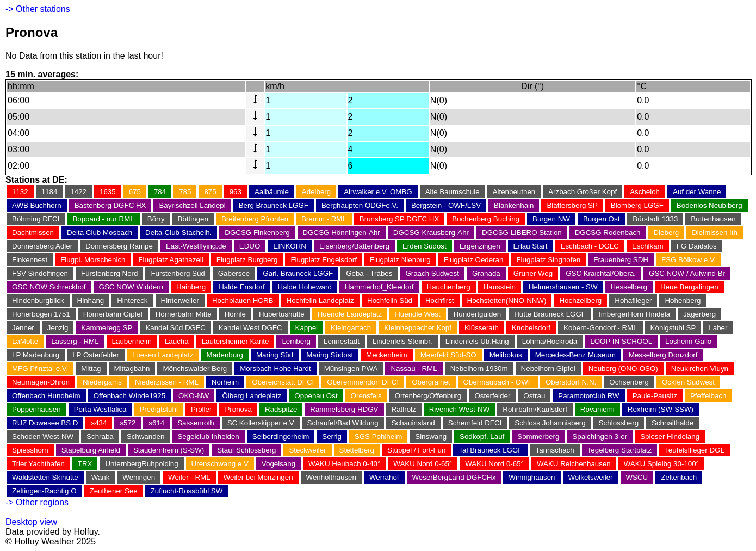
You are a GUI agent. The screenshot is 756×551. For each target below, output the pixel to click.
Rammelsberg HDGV (344, 409)
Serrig (332, 437)
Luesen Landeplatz (163, 355)
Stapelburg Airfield (91, 450)
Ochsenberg (629, 382)
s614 (156, 423)
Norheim (225, 382)
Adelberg (316, 192)
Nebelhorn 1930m (479, 369)
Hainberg (191, 287)
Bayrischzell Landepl (192, 205)
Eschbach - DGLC (590, 246)
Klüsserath (482, 328)
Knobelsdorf (531, 328)
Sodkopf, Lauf (482, 437)
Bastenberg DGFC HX (110, 205)
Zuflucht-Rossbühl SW (187, 491)
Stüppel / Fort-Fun (416, 450)
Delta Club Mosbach (100, 233)
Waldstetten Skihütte (45, 477)
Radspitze (281, 409)
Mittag (91, 369)
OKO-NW (194, 396)
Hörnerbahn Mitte (184, 314)
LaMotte (25, 341)
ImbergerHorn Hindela (634, 314)
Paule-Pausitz (655, 396)
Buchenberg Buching (486, 219)
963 (236, 192)
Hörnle (235, 314)
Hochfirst (440, 301)
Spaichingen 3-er (600, 437)
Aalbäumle (272, 192)
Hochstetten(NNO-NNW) (507, 301)
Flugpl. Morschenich (93, 260)
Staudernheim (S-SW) (169, 450)
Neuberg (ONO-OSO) (623, 369)
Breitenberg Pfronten (255, 219)
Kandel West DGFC (250, 328)
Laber (718, 328)
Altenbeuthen (514, 192)
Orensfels (366, 396)
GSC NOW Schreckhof (49, 287)
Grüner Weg (533, 273)
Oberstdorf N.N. (571, 382)
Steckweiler (307, 450)
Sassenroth (196, 423)
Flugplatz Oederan (474, 260)
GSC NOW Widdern (131, 287)
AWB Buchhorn (37, 205)
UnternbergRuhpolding (141, 464)
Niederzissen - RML (167, 382)
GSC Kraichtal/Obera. (601, 273)
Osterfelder (492, 396)
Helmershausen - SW (563, 287)
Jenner (23, 328)
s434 (99, 423)
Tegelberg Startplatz (620, 450)
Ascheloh (645, 192)
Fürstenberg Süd (178, 273)
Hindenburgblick (38, 301)
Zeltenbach (679, 477)
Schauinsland (413, 423)
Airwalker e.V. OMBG (378, 192)
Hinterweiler (180, 301)
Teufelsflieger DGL (695, 450)
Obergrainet (431, 382)
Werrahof (384, 477)
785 (185, 192)
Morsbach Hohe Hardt (275, 369)
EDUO (250, 246)
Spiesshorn (30, 450)
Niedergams (102, 382)
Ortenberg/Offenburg (428, 396)
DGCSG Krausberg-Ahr (431, 233)
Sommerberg (538, 437)
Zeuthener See (114, 491)
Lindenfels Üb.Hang (477, 341)
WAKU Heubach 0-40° (344, 464)
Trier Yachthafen (38, 464)
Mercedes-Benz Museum (575, 355)
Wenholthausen (331, 477)
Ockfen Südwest (688, 382)
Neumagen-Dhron (41, 382)
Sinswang (431, 437)
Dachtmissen (33, 233)
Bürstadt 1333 (655, 219)
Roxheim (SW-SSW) (661, 409)
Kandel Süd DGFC (175, 328)
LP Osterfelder (96, 355)
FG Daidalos (697, 246)
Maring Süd (275, 355)
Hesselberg (629, 287)
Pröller (202, 409)
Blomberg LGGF (637, 205)
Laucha (177, 341)
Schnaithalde (673, 423)
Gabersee (234, 273)
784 (160, 192)
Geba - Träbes (369, 273)
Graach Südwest (432, 273)
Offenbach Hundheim (46, 396)
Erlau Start (531, 246)
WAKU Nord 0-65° (423, 464)
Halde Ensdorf (241, 287)
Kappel (307, 328)
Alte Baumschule (453, 192)
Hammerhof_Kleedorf (379, 287)
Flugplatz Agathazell (171, 260)
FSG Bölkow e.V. (689, 260)
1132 (20, 192)
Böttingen (193, 219)
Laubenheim (132, 341)
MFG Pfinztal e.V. (40, 369)
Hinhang (91, 301)
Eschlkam (648, 246)
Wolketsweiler (591, 477)
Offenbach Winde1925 (129, 396)
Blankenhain (514, 205)
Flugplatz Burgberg (247, 260)
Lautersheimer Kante (236, 341)
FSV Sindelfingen (40, 273)
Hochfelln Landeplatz (320, 301)
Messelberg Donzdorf (663, 355)
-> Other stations (38, 9)
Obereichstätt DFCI (283, 382)
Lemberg (296, 341)
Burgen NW (551, 219)
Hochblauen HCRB (243, 301)
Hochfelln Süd (390, 301)
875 (210, 192)
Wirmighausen (532, 477)
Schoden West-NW (43, 437)
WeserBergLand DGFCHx (454, 477)
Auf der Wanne (697, 192)
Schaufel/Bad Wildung (343, 423)
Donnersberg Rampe (119, 246)
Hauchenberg (449, 287)
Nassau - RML (414, 369)
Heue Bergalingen (689, 287)
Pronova (238, 409)
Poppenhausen (36, 409)
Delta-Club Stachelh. (178, 233)
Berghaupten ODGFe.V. (360, 205)
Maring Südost (330, 355)
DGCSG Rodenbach (608, 233)
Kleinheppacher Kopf (418, 328)
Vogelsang (278, 464)
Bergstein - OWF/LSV (446, 205)
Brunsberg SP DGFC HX (399, 219)
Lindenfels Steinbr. (402, 341)
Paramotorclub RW (588, 396)
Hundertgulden (477, 314)
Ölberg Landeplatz (252, 396)
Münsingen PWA (351, 369)
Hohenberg (683, 301)
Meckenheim (387, 355)
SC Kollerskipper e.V (261, 423)
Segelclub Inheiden (208, 437)
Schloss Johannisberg (550, 423)
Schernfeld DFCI (475, 423)
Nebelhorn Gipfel (548, 369)
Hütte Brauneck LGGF (550, 314)
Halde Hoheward (305, 287)
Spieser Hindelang (670, 437)
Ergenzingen (480, 246)
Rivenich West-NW (460, 409)
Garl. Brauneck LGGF (298, 273)
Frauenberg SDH (621, 260)
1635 (108, 192)
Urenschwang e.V (220, 464)
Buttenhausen (713, 219)
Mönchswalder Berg (195, 369)
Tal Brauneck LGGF (490, 450)
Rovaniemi (597, 409)
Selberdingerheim (281, 437)
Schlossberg (619, 423)
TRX (85, 464)
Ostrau (534, 396)
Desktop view (31, 522)
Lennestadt (342, 341)
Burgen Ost (601, 219)
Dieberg (667, 233)
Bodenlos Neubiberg (709, 205)
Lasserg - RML (75, 341)
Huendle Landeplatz (350, 314)
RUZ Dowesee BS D (45, 423)
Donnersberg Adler (42, 246)
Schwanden (146, 437)
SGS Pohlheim (378, 437)
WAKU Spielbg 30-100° (661, 464)
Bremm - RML (324, 219)
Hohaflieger (633, 301)
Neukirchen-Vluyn (700, 369)
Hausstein (500, 287)
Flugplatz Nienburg (400, 260)
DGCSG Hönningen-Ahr (342, 233)
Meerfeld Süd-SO (448, 355)
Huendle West (417, 314)
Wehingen (139, 477)
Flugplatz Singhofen (548, 260)
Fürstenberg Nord (109, 273)
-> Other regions (37, 502)
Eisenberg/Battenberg (354, 246)
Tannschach (555, 450)
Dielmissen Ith (715, 233)
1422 (78, 192)
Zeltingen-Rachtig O (44, 491)
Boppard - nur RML (103, 219)
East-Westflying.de (196, 246)
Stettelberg (357, 450)
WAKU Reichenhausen (574, 464)
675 (135, 192)
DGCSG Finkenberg (257, 233)
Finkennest (30, 260)
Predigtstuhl (158, 409)
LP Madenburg (36, 355)
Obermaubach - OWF (498, 382)
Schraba (100, 437)
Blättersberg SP (572, 205)
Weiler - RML (189, 477)
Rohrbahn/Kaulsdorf (535, 409)
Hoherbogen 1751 (41, 314)
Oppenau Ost (316, 396)
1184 (49, 192)
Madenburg (225, 355)
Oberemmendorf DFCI (363, 382)
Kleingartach (351, 328)
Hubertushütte (282, 314)
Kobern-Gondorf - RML (600, 328)
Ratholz (404, 409)
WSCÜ (637, 477)
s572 (128, 423)
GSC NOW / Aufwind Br (687, 273)
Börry (156, 219)
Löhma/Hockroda (550, 341)
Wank (101, 477)
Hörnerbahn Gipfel (113, 314)
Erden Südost (425, 246)
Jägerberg (699, 314)
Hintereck (132, 301)
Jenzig (58, 328)
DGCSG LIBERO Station (522, 233)
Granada (486, 273)
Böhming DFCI (36, 219)
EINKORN (290, 246)
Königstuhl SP (673, 328)
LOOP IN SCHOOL (621, 341)
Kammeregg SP (107, 328)
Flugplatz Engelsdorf (324, 260)
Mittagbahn (132, 369)
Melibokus (506, 355)
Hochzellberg (580, 301)
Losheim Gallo (688, 341)
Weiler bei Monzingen (258, 477)
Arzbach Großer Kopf (583, 192)
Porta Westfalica (100, 409)
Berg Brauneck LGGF (274, 205)
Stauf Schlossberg (246, 450)
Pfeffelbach (708, 396)
